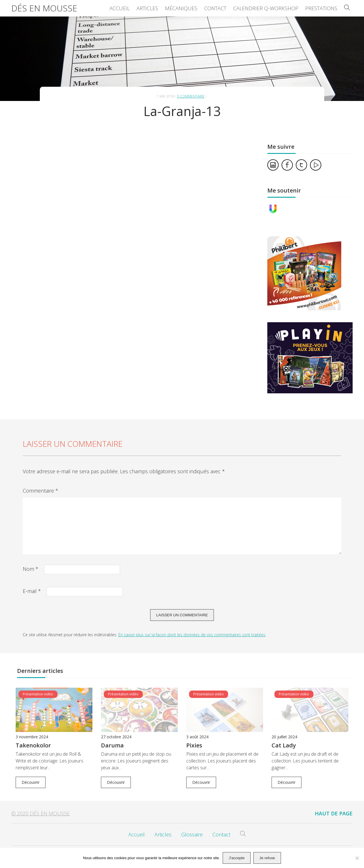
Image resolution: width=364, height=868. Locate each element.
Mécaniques (181, 8)
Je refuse (267, 858)
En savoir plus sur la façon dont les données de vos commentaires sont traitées (192, 635)
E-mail (32, 591)
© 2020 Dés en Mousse (41, 813)
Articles (147, 8)
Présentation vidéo (38, 694)
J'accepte (237, 858)
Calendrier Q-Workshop (266, 8)
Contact (215, 8)
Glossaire (192, 834)
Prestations (321, 8)
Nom (31, 569)
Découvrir (31, 782)
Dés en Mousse (44, 8)
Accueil (120, 8)
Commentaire (41, 491)
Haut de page (334, 813)
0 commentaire (191, 96)
